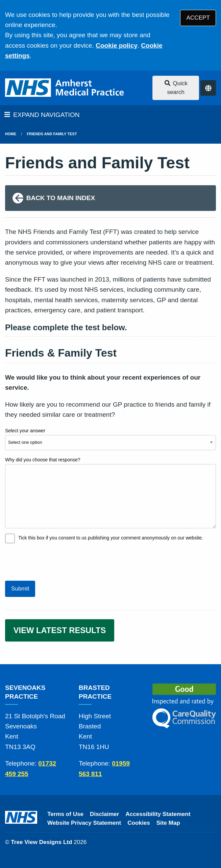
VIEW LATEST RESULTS (60, 630)
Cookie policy (117, 45)
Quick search (176, 88)
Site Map (168, 823)
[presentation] (56, 561)
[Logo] (65, 88)
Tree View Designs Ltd (41, 842)
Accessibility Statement (158, 814)
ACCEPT (198, 18)
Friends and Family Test (52, 134)
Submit (20, 589)
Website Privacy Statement (84, 823)
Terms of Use (65, 814)
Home (11, 134)
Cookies (139, 823)
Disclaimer (104, 814)
